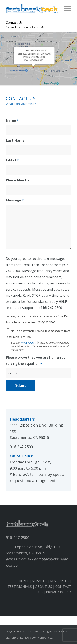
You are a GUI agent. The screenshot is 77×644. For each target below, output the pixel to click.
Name (12, 120)
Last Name (15, 140)
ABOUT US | (45, 587)
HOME (24, 581)
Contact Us (14, 23)
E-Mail (12, 160)
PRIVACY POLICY (59, 592)
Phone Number (18, 180)
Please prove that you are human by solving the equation (36, 360)
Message (15, 200)
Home (26, 27)
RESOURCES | (61, 581)
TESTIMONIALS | (21, 587)
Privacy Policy (28, 343)
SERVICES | (41, 581)
